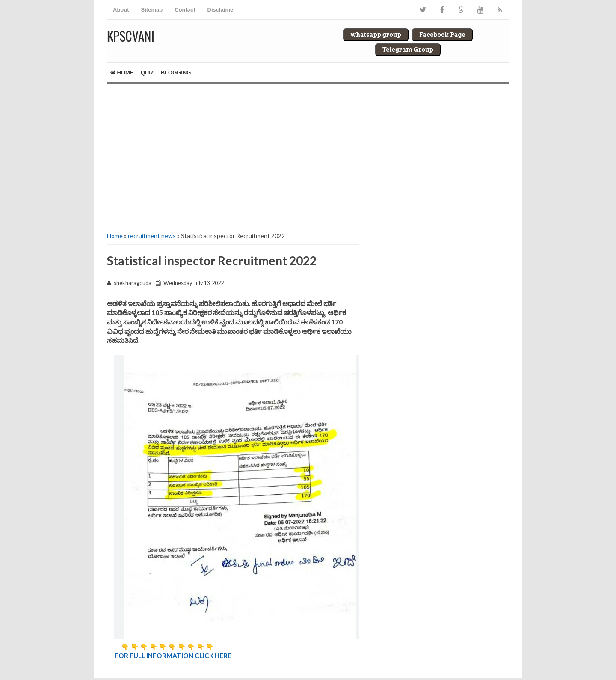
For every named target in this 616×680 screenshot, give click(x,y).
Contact (185, 10)
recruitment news (152, 236)
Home (122, 73)
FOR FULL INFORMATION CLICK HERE (173, 656)
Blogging (176, 73)
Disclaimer (222, 10)
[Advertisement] (233, 157)
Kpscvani (131, 36)
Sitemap (152, 10)
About (121, 10)
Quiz (147, 73)
